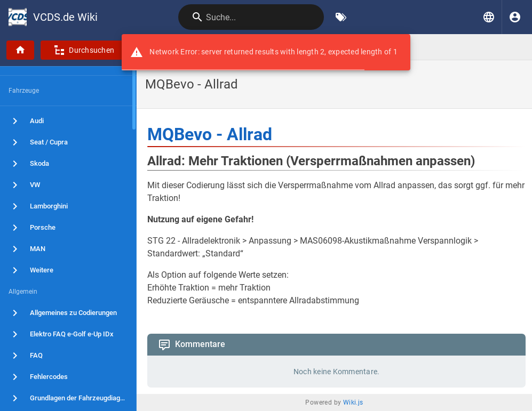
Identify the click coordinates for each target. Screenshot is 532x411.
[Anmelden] (515, 17)
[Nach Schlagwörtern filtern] (341, 17)
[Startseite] (20, 50)
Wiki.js (353, 402)
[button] (489, 17)
